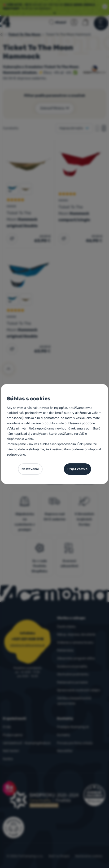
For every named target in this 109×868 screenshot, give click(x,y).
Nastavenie (30, 469)
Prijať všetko (77, 469)
